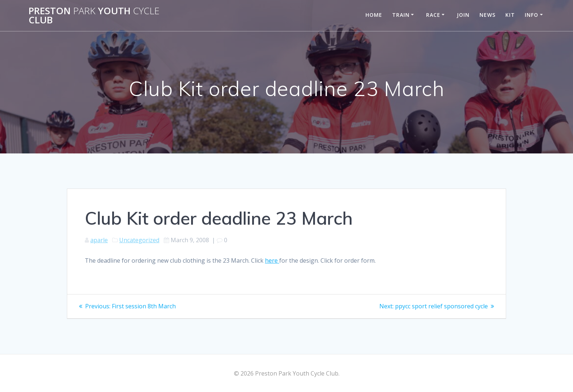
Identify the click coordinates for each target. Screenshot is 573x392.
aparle (99, 240)
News (487, 15)
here (272, 260)
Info (532, 15)
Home (374, 15)
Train (401, 15)
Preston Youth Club (94, 16)
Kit (510, 15)
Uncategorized (139, 240)
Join (463, 15)
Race (433, 15)
